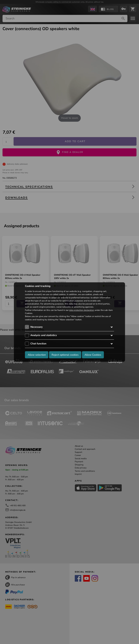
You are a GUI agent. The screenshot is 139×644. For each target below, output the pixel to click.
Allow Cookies (93, 355)
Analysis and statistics (44, 335)
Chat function (38, 344)
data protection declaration (82, 310)
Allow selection (37, 355)
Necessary (36, 327)
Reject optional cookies (65, 355)
